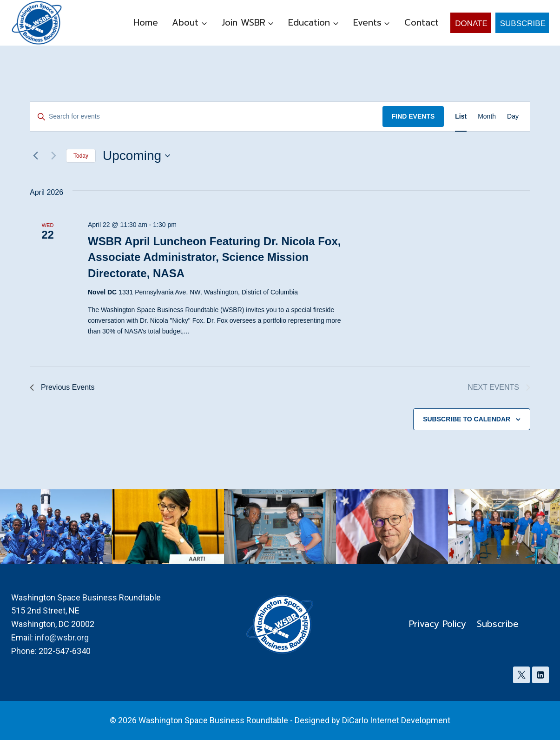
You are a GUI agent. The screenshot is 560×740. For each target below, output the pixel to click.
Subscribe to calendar (467, 419)
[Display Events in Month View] (487, 117)
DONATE (471, 23)
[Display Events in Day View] (513, 117)
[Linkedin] (540, 675)
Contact (422, 23)
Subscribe (523, 23)
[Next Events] (53, 156)
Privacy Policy (438, 624)
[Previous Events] (35, 156)
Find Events (413, 116)
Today (81, 156)
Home (146, 23)
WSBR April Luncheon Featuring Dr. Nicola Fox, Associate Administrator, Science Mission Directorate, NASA (214, 257)
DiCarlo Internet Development (396, 720)
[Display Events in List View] (461, 117)
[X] (521, 675)
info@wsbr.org (62, 637)
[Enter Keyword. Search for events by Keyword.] (206, 117)
